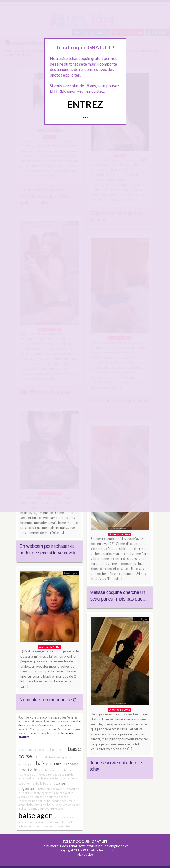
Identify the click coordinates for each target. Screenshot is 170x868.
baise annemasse (30, 750)
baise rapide (66, 774)
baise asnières (36, 774)
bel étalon (65, 805)
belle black (66, 822)
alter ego (52, 774)
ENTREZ (85, 104)
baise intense (47, 789)
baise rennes (27, 783)
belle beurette (46, 783)
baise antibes (48, 797)
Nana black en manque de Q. (48, 700)
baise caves (61, 817)
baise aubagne (59, 757)
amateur (53, 822)
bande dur (38, 808)
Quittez (85, 117)
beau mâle (68, 801)
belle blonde (41, 757)
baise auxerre (52, 763)
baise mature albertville (43, 805)
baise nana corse (63, 793)
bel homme (54, 801)
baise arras (39, 801)
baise (27, 808)
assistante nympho (39, 793)
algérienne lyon (29, 797)
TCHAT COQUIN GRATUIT (85, 842)
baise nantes (62, 826)
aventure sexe (54, 808)
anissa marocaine (35, 822)
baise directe (50, 778)
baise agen (36, 815)
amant (22, 805)
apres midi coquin (30, 778)
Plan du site (85, 855)
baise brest (45, 770)
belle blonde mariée (54, 750)
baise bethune (68, 778)
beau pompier (44, 826)
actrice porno (27, 826)
